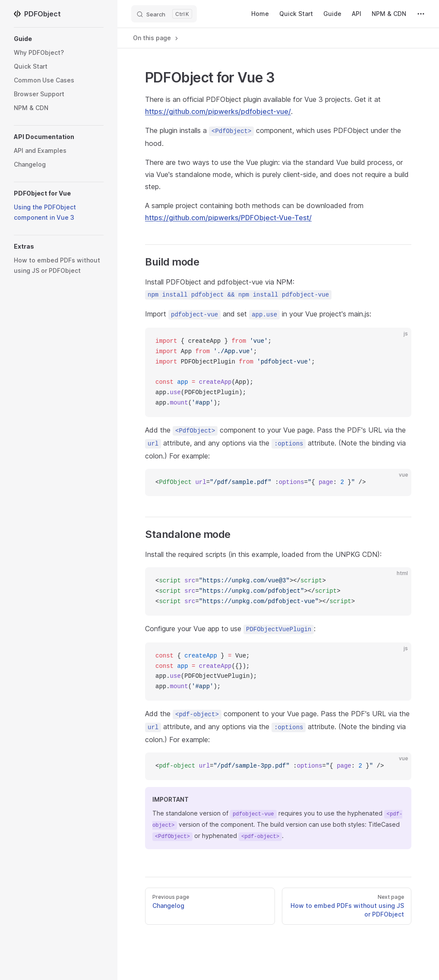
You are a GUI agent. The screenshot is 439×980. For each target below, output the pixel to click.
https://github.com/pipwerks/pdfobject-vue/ (218, 111)
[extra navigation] (421, 14)
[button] (59, 39)
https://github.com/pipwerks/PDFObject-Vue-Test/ (228, 218)
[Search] (164, 14)
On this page (156, 38)
